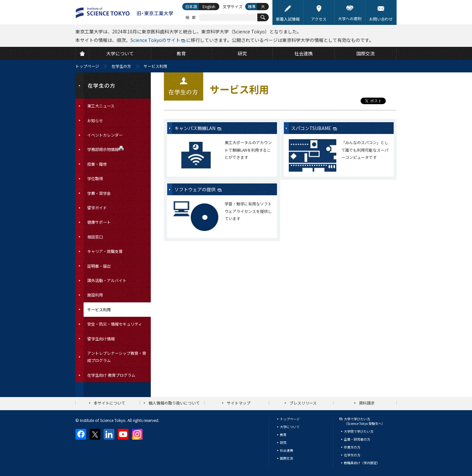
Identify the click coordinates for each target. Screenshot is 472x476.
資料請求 (367, 403)
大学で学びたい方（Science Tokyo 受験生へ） (364, 421)
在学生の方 (121, 66)
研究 (283, 442)
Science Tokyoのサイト (155, 40)
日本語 (191, 6)
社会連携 (286, 450)
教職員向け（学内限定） (362, 463)
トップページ (87, 66)
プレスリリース (303, 403)
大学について (290, 427)
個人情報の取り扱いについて (174, 403)
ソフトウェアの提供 (196, 189)
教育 (283, 435)
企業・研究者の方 (357, 439)
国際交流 (286, 458)
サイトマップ (239, 403)
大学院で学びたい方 (359, 431)
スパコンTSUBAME (312, 128)
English (209, 6)
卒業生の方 (352, 447)
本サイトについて (109, 403)
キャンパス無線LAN (195, 128)
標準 (252, 6)
